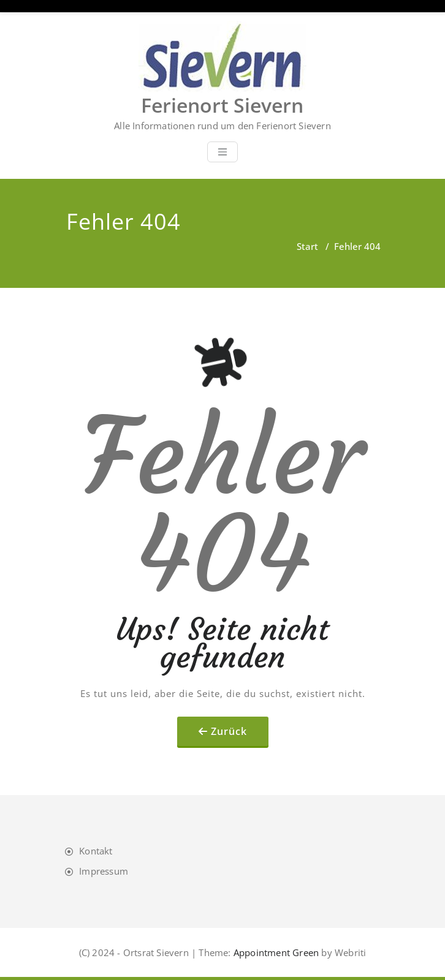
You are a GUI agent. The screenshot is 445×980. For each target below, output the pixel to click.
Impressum (104, 871)
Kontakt (96, 851)
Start (307, 246)
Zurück (229, 731)
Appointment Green (275, 952)
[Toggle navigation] (222, 152)
